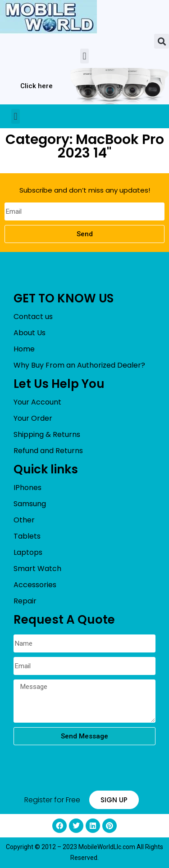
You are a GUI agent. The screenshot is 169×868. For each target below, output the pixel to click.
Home (24, 349)
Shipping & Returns (47, 434)
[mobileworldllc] (48, 17)
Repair (25, 601)
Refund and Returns (48, 451)
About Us (30, 333)
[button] (162, 41)
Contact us (33, 317)
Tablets (27, 536)
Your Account (37, 402)
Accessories (35, 585)
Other (24, 520)
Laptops (28, 552)
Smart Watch (37, 569)
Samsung (30, 504)
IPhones (27, 488)
